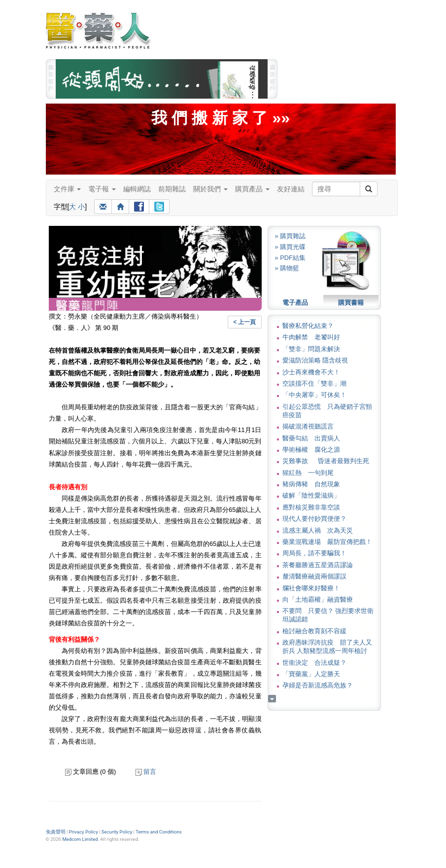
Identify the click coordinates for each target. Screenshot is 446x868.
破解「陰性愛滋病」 (311, 495)
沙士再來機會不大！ (311, 372)
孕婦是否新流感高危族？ (318, 685)
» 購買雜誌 (291, 236)
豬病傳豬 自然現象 (311, 484)
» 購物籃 (287, 268)
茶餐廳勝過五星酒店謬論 (318, 565)
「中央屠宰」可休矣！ (314, 395)
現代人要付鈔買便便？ (314, 519)
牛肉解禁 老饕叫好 (311, 337)
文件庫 (68, 189)
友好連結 (291, 189)
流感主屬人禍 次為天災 (318, 530)
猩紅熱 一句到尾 (308, 473)
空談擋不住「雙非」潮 (314, 383)
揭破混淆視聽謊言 (308, 426)
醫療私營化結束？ (308, 326)
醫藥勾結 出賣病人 (311, 438)
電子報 (102, 189)
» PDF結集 (290, 258)
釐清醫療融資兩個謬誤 (314, 576)
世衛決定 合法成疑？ (314, 663)
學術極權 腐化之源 (311, 450)
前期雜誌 (172, 189)
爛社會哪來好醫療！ (311, 588)
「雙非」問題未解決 (311, 349)
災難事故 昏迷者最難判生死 (326, 461)
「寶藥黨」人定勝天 (311, 674)
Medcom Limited (80, 839)
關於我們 (210, 189)
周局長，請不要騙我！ (314, 553)
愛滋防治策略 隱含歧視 (315, 360)
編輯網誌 (137, 189)
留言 (146, 772)
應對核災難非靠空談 (311, 507)
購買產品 (252, 189)
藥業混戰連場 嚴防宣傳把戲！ (327, 542)
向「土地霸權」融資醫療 (318, 599)
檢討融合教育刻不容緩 (314, 631)
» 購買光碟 (291, 247)
